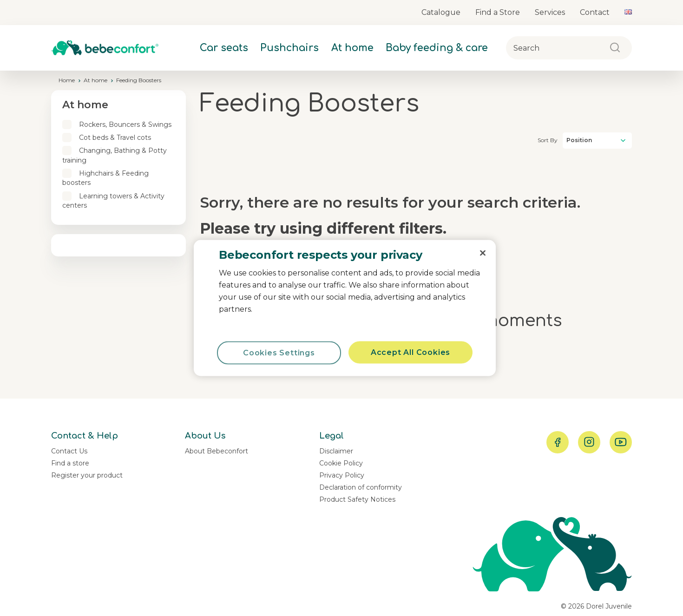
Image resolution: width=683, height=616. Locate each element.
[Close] (483, 253)
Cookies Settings (279, 353)
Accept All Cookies (410, 352)
